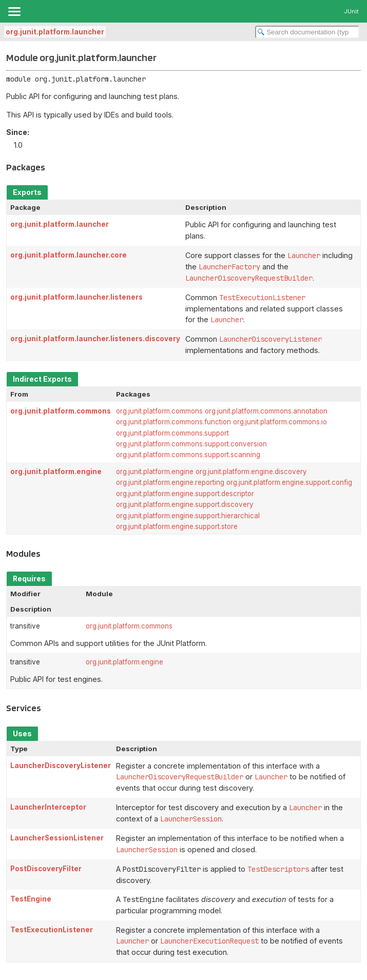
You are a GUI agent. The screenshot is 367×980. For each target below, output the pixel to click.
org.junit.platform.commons (61, 411)
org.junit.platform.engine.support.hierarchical (188, 516)
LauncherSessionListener (57, 838)
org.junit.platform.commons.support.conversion (191, 444)
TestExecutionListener (52, 930)
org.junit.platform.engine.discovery (251, 472)
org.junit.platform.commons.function (173, 422)
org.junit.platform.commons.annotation (266, 411)
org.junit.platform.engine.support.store (177, 526)
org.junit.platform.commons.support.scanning (188, 455)
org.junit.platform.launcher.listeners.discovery (95, 339)
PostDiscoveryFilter (46, 869)
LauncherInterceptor (48, 807)
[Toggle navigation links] (14, 11)
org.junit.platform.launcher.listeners (76, 297)
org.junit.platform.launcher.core (69, 255)
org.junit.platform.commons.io (280, 422)
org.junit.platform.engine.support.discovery (185, 504)
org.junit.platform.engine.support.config (289, 482)
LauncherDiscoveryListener (61, 766)
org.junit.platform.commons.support (172, 433)
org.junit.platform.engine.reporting (170, 482)
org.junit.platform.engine (56, 472)
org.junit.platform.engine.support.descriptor (185, 494)
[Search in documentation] (307, 32)
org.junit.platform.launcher (55, 32)
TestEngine (31, 899)
